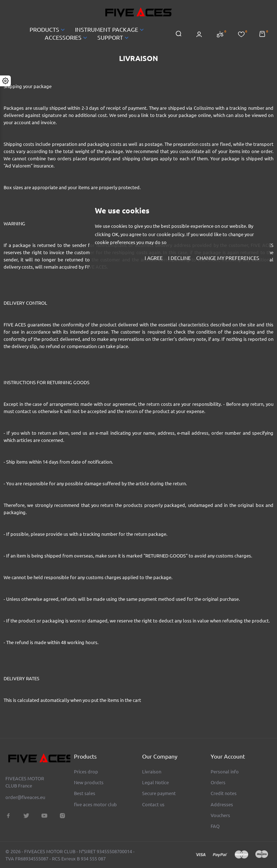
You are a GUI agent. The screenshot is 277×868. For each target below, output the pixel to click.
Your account (228, 756)
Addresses (222, 804)
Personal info (225, 772)
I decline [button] (179, 258)
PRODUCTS (48, 30)
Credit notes (224, 793)
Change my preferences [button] (228, 258)
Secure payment (159, 793)
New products (89, 782)
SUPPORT (114, 38)
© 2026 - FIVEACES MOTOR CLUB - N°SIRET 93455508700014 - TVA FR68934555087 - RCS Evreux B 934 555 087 (70, 855)
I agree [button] (154, 258)
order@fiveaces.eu (25, 797)
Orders (218, 782)
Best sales (85, 793)
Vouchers (220, 815)
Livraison (152, 772)
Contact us (153, 804)
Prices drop (86, 772)
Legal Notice (155, 782)
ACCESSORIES (67, 38)
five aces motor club (95, 804)
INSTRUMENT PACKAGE (110, 30)
